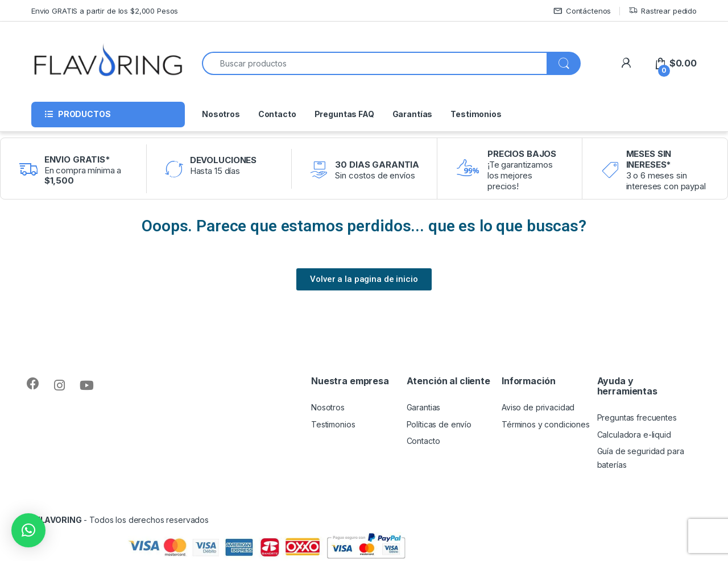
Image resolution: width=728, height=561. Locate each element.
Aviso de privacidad (538, 407)
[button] (28, 530)
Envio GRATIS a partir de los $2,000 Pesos (105, 11)
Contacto (277, 114)
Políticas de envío (439, 424)
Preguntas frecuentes (637, 417)
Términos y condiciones (546, 424)
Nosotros (221, 114)
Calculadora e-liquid (634, 435)
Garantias (424, 407)
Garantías (413, 114)
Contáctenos (582, 11)
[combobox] (375, 63)
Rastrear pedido (663, 11)
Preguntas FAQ (344, 114)
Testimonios (476, 114)
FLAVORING (59, 520)
